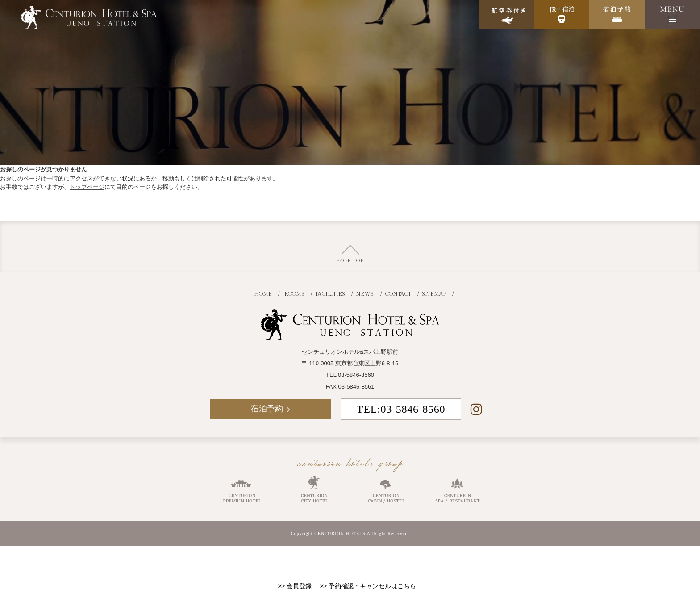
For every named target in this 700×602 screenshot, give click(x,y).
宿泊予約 (617, 15)
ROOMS (294, 294)
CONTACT (398, 294)
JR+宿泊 (562, 15)
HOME (263, 294)
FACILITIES (330, 294)
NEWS (365, 294)
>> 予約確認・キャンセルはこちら (368, 586)
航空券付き (506, 15)
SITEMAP (434, 294)
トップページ (87, 187)
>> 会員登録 (295, 586)
